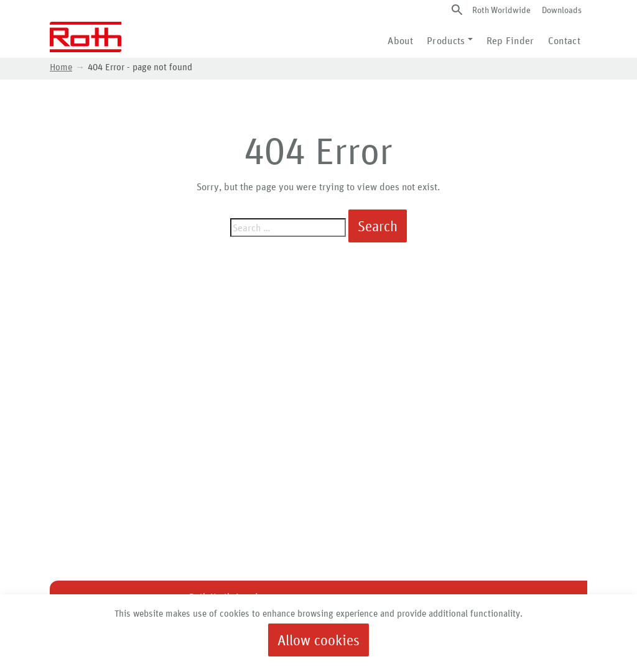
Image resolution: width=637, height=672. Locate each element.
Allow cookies (318, 640)
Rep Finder (510, 40)
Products (446, 40)
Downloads (562, 10)
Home (61, 67)
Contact (564, 40)
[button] (457, 10)
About (400, 40)
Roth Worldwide (501, 10)
